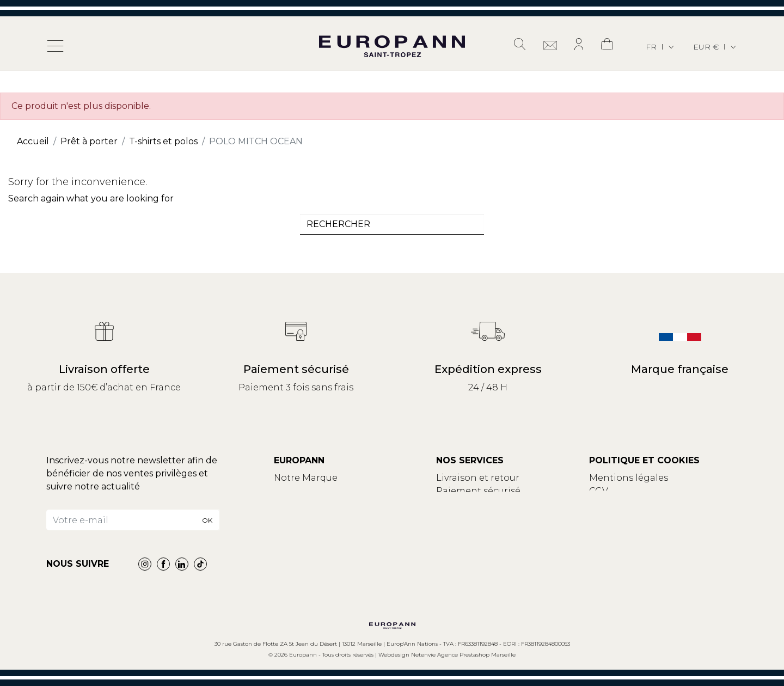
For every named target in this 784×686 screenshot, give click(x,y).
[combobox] (392, 224)
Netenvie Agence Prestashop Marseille (463, 655)
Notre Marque (306, 478)
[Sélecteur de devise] (715, 47)
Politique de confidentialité (651, 504)
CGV (599, 491)
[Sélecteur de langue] (661, 47)
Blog (285, 504)
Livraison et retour (478, 478)
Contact (292, 491)
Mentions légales (629, 478)
